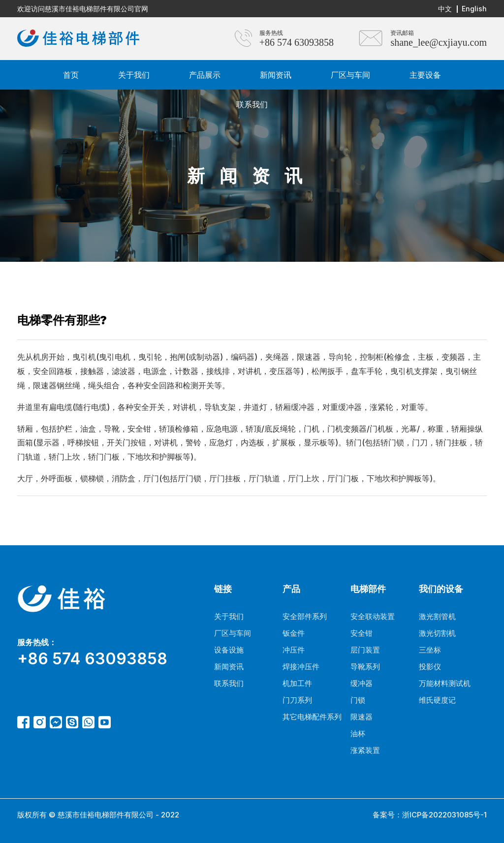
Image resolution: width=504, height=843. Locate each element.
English (474, 9)
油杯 (358, 734)
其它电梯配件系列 (312, 717)
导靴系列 (365, 667)
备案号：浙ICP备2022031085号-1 (430, 815)
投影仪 (430, 667)
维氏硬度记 (437, 700)
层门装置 (365, 650)
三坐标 (430, 650)
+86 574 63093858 (297, 42)
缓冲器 (362, 683)
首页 (71, 75)
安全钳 (362, 633)
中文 (445, 9)
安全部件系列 (305, 616)
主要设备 (425, 75)
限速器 (362, 717)
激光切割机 (437, 633)
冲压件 (294, 650)
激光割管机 (437, 616)
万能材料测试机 (445, 683)
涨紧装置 (365, 750)
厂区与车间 (350, 75)
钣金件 (294, 633)
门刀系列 (297, 700)
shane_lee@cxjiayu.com (439, 42)
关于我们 (134, 75)
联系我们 (252, 104)
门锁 (358, 700)
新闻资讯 (276, 75)
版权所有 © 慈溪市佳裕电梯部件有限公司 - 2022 (98, 815)
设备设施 (229, 650)
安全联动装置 (373, 616)
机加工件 (297, 683)
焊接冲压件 (301, 667)
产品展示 (205, 75)
